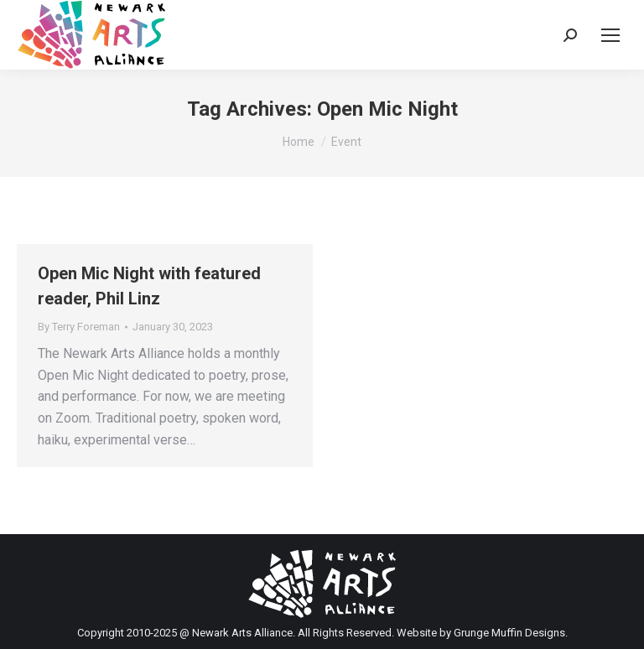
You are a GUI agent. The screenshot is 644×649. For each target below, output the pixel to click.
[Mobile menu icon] (610, 35)
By (79, 327)
